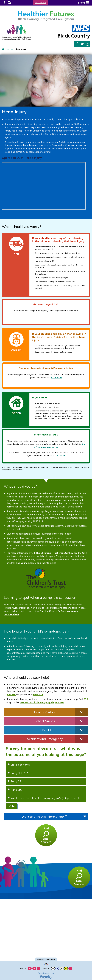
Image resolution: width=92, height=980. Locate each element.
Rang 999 (15, 789)
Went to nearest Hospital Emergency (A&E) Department (43, 798)
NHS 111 (38, 694)
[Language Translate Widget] (46, 963)
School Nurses (45, 721)
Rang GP (15, 781)
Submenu (5, 3)
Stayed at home (19, 764)
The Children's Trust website (51, 553)
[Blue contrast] (57, 968)
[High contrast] (66, 968)
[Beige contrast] (62, 968)
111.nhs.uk (56, 377)
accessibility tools (46, 960)
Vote (12, 806)
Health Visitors (45, 712)
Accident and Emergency (45, 739)
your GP (11, 694)
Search (9, 3)
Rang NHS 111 (18, 773)
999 (86, 699)
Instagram (87, 44)
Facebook (77, 44)
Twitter (82, 44)
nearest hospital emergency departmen (42, 702)
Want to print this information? (44, 816)
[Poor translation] (10, 937)
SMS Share (40, 3)
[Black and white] (53, 968)
